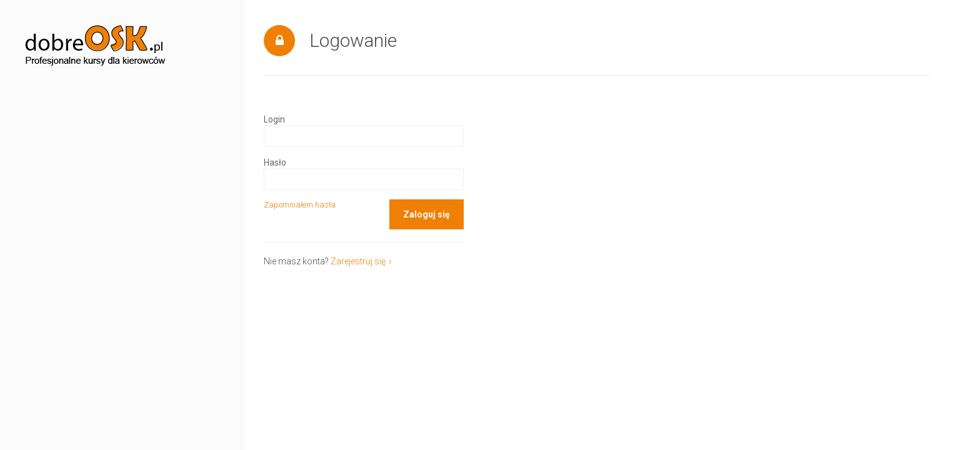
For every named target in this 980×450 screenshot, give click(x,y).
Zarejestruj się (358, 261)
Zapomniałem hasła (300, 205)
